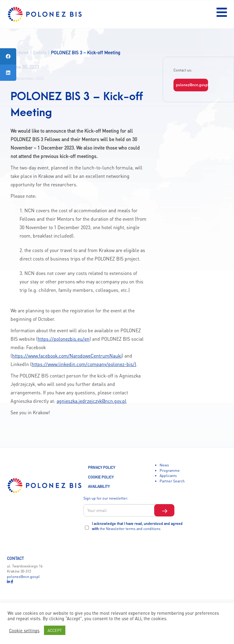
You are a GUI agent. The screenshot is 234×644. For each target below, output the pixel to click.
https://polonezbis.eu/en (64, 339)
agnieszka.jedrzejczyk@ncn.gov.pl (92, 401)
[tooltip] (8, 56)
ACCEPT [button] (55, 630)
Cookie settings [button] (24, 630)
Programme (170, 470)
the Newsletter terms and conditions (130, 529)
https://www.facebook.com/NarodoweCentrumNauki (67, 356)
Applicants (168, 475)
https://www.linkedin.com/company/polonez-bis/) (84, 364)
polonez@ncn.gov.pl (192, 85)
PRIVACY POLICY (101, 467)
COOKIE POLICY (101, 477)
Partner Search (172, 481)
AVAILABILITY (99, 486)
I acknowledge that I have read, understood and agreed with (137, 526)
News (164, 465)
